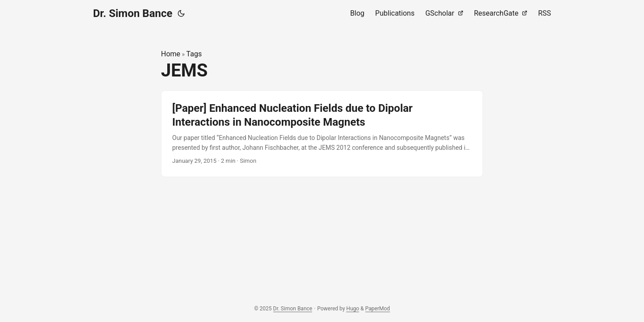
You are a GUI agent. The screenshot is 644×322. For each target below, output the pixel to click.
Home (171, 54)
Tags (194, 54)
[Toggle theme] (181, 13)
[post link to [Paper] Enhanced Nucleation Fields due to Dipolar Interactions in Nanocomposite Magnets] (322, 134)
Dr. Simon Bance (133, 13)
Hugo (353, 309)
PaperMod (378, 309)
